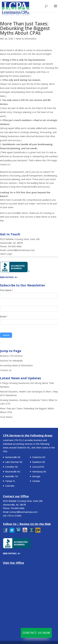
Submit (6, 335)
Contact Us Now (36, 633)
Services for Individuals (11, 361)
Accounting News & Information (16, 365)
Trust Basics (6, 417)
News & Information (26, 39)
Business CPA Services (11, 356)
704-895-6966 (15, 246)
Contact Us (6, 370)
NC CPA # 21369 (12, 516)
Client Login (6, 254)
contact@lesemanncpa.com (21, 250)
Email (4, 317)
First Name (6, 290)
